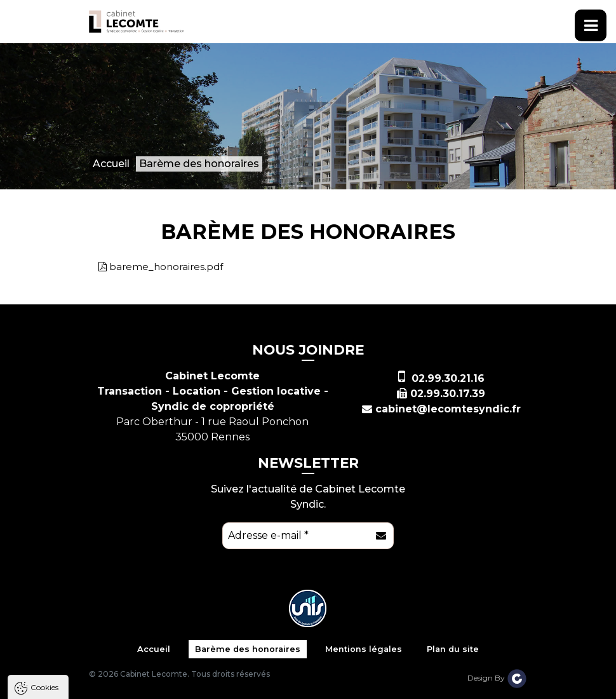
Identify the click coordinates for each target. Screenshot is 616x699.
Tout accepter (87, 683)
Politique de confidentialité (75, 652)
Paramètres (246, 683)
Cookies (44, 507)
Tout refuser (168, 683)
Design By (497, 678)
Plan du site (453, 649)
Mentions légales (364, 649)
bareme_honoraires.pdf (166, 267)
